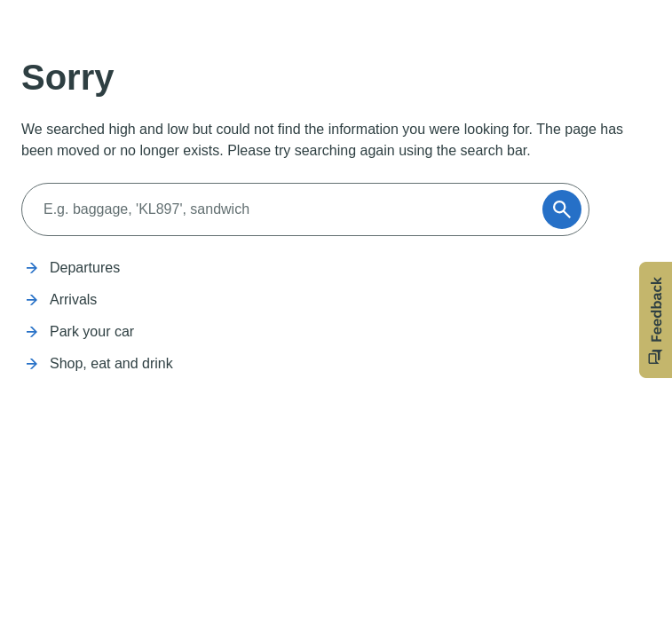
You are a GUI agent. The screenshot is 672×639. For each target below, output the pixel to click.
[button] (656, 320)
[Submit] (562, 209)
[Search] (288, 209)
